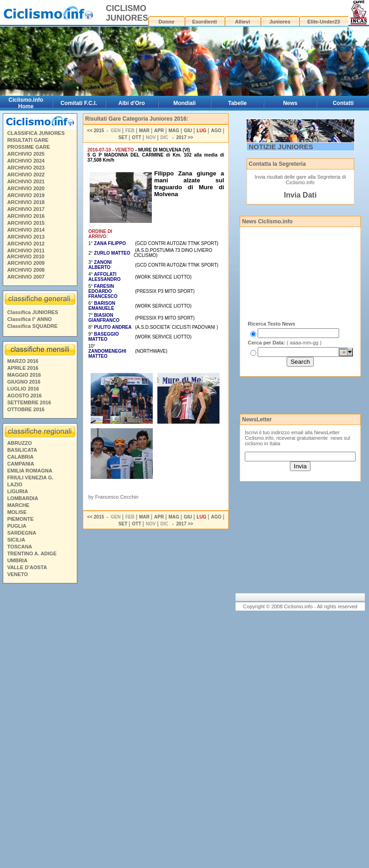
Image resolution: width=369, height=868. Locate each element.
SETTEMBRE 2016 (29, 402)
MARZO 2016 (23, 361)
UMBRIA (17, 560)
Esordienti (205, 22)
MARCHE (18, 505)
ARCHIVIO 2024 (26, 161)
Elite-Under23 (324, 22)
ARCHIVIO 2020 (26, 188)
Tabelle (237, 103)
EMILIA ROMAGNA (30, 471)
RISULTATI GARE (28, 140)
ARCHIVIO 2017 (26, 209)
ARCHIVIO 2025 (26, 154)
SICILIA (16, 540)
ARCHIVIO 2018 (26, 202)
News (290, 103)
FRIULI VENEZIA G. (30, 478)
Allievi (242, 22)
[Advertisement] (40, 727)
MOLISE (17, 512)
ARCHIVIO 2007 (26, 277)
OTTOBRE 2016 (26, 409)
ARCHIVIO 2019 (26, 195)
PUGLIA (17, 526)
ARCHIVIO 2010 (26, 256)
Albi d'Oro (132, 103)
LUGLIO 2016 (23, 389)
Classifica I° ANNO (30, 319)
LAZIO (15, 484)
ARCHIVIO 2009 (26, 263)
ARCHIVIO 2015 (26, 223)
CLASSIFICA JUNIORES (36, 133)
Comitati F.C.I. (78, 103)
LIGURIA (18, 491)
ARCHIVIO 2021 (26, 181)
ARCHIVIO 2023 (26, 168)
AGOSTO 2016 (25, 396)
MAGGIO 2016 (24, 375)
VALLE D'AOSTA (27, 567)
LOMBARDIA (23, 498)
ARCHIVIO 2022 (26, 175)
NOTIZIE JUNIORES (281, 147)
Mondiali (185, 103)
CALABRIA (20, 457)
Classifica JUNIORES (33, 312)
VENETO (18, 574)
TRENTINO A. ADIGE (32, 553)
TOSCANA (20, 547)
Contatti (343, 103)
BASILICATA (22, 450)
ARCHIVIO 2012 (26, 244)
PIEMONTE (20, 519)
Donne (167, 22)
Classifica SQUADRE (32, 326)
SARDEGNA (22, 533)
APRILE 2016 (23, 368)
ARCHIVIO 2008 (26, 270)
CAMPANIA (21, 464)
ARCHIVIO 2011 (26, 250)
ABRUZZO (20, 443)
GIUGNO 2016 (24, 382)
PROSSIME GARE (29, 147)
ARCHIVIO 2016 (26, 216)
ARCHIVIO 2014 (26, 230)
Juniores (280, 22)
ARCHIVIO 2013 (26, 237)
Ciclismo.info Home (26, 103)
